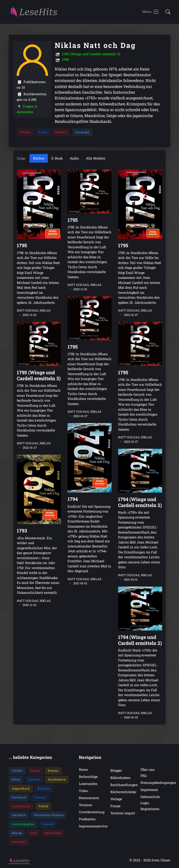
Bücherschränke (123, 792)
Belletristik (53, 833)
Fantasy (40, 797)
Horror (35, 771)
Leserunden (88, 784)
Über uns (147, 769)
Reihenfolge (88, 777)
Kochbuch (19, 797)
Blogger (116, 771)
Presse (115, 806)
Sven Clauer (161, 860)
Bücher (39, 158)
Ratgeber (44, 788)
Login (145, 803)
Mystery (61, 132)
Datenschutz (150, 797)
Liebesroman (21, 806)
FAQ (143, 775)
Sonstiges (82, 132)
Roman (53, 771)
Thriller (25, 132)
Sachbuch (19, 815)
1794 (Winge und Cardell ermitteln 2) (140, 502)
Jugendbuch (21, 788)
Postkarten (87, 819)
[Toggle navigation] (151, 12)
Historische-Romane (49, 815)
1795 (65, 59)
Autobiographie (23, 824)
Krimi (43, 132)
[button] (167, 12)
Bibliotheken (120, 778)
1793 (22, 531)
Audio (74, 158)
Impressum (149, 790)
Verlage (116, 799)
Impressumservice (93, 826)
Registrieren (150, 809)
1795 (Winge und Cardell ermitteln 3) (91, 54)
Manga (17, 833)
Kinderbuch (57, 780)
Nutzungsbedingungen (158, 783)
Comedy (48, 824)
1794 (73, 499)
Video (83, 791)
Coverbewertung (92, 812)
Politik (43, 806)
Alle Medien (96, 158)
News (83, 769)
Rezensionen (89, 798)
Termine (86, 805)
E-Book (57, 158)
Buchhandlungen (124, 785)
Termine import (123, 813)
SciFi (33, 833)
